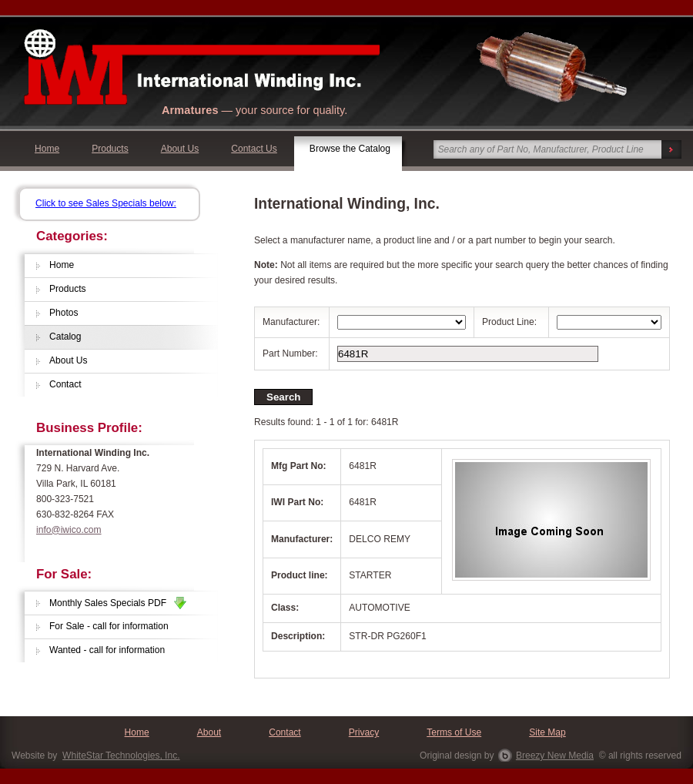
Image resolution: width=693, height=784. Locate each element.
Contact (65, 384)
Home (47, 149)
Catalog (65, 337)
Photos (64, 313)
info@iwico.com (69, 530)
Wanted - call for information (107, 650)
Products (110, 149)
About (209, 732)
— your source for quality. (254, 110)
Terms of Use (454, 732)
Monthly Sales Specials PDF (118, 603)
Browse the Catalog (350, 149)
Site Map (547, 732)
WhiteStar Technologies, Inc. (121, 756)
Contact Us (254, 149)
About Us (180, 149)
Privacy (364, 732)
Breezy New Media (555, 756)
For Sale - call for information (109, 626)
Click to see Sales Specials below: (106, 203)
